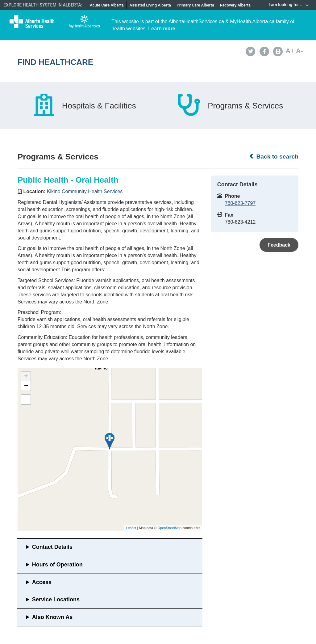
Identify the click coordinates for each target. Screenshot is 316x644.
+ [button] (26, 377)
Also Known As (52, 617)
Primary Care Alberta (195, 5)
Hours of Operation (57, 565)
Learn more (162, 29)
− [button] (26, 386)
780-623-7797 (240, 203)
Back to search (274, 156)
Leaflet (131, 528)
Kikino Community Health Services (85, 191)
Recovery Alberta (235, 5)
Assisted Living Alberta (150, 5)
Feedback (279, 245)
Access (42, 582)
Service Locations (56, 600)
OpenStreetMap (169, 528)
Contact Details (52, 547)
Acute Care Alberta (107, 5)
